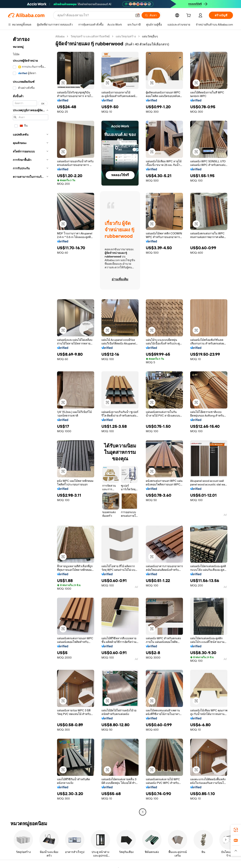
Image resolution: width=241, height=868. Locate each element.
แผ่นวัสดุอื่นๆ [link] (150, 36)
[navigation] (31, 425)
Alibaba (60, 36)
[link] (236, 830)
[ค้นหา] (151, 15)
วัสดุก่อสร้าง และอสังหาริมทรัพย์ (90, 36)
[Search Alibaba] (95, 15)
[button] (138, 15)
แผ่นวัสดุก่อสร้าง (126, 36)
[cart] (189, 16)
